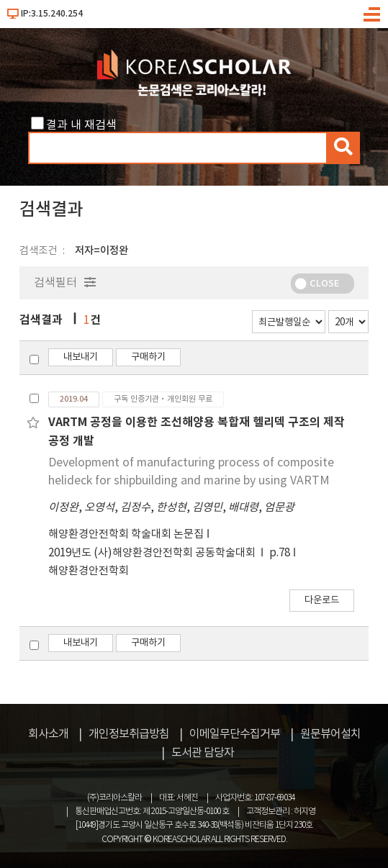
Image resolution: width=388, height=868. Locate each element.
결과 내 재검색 (81, 125)
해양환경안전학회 (89, 571)
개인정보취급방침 (129, 734)
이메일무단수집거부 (235, 734)
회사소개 (48, 734)
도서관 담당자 (203, 753)
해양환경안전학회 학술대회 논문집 (126, 534)
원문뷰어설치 (330, 734)
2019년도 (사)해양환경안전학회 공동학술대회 (153, 553)
